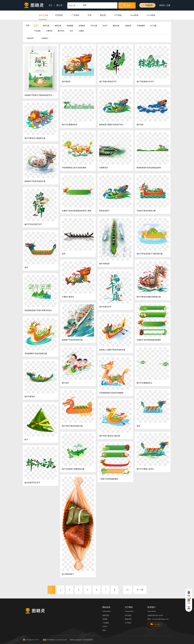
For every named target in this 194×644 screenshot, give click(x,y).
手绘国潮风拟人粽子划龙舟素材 (74, 168)
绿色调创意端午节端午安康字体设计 (38, 310)
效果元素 (58, 26)
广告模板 (75, 15)
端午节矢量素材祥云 (144, 383)
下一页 (140, 590)
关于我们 (128, 623)
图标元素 (116, 26)
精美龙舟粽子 (104, 211)
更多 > (105, 630)
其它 (72, 31)
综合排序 (31, 38)
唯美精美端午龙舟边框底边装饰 (149, 168)
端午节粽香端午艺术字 (145, 82)
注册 (168, 5)
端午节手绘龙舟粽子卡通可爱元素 (150, 254)
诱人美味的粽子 (68, 574)
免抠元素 (43, 15)
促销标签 (82, 26)
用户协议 (128, 615)
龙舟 (64, 254)
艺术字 (105, 26)
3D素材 (81, 31)
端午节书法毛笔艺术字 (33, 224)
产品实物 (37, 31)
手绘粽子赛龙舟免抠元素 (146, 211)
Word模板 (134, 15)
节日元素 (94, 26)
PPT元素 (153, 26)
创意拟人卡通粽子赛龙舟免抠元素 (112, 350)
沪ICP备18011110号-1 (31, 640)
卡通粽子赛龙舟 (68, 297)
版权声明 (128, 619)
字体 (90, 15)
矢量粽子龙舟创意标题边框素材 (149, 340)
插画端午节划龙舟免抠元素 (35, 181)
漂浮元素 (46, 26)
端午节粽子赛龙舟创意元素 (72, 426)
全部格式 (46, 38)
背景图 (105, 619)
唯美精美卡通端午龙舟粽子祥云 (111, 125)
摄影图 (103, 15)
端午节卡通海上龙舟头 (145, 469)
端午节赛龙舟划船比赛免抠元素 (149, 297)
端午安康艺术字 (105, 307)
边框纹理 (128, 26)
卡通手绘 (49, 31)
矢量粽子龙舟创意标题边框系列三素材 (77, 211)
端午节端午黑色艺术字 (108, 82)
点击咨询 (155, 624)
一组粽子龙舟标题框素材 (109, 479)
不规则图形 (141, 26)
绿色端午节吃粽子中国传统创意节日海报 (40, 95)
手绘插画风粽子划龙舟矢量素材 (111, 393)
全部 (36, 26)
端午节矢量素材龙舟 (70, 125)
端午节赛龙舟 (104, 264)
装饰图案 (70, 26)
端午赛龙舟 (66, 82)
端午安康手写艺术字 (32, 483)
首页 (51, 5)
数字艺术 (61, 31)
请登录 (162, 5)
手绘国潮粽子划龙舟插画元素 (36, 354)
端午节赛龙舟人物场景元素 (35, 138)
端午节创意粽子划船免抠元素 (73, 469)
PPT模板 (118, 15)
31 (128, 590)
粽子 (26, 440)
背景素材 (59, 15)
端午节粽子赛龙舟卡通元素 (110, 436)
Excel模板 (151, 15)
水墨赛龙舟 (104, 168)
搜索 (127, 5)
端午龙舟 (140, 125)
